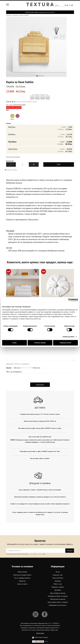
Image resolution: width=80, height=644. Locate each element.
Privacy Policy (31, 555)
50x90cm (40, 136)
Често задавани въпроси (22, 578)
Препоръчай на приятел (58, 600)
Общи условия (22, 572)
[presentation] (9, 285)
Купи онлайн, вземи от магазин (58, 603)
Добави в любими (11, 170)
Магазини (58, 581)
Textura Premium (58, 578)
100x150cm (40, 151)
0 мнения (18, 102)
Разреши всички (65, 343)
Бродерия (58, 590)
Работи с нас (58, 584)
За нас (58, 572)
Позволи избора (40, 343)
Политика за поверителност (22, 575)
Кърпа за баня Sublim (21, 15)
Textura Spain (40, 634)
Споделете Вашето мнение (29, 102)
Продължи (40, 385)
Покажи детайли (68, 337)
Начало (9, 15)
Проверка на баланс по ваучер (58, 597)
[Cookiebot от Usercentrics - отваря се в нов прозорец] (70, 300)
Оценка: (9, 368)
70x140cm (40, 143)
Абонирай (70, 551)
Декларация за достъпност (58, 606)
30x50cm (40, 129)
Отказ (15, 343)
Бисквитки (22, 581)
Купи (59, 165)
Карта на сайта (22, 584)
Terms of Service (39, 555)
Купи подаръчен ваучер (58, 593)
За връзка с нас (58, 575)
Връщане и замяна (58, 587)
